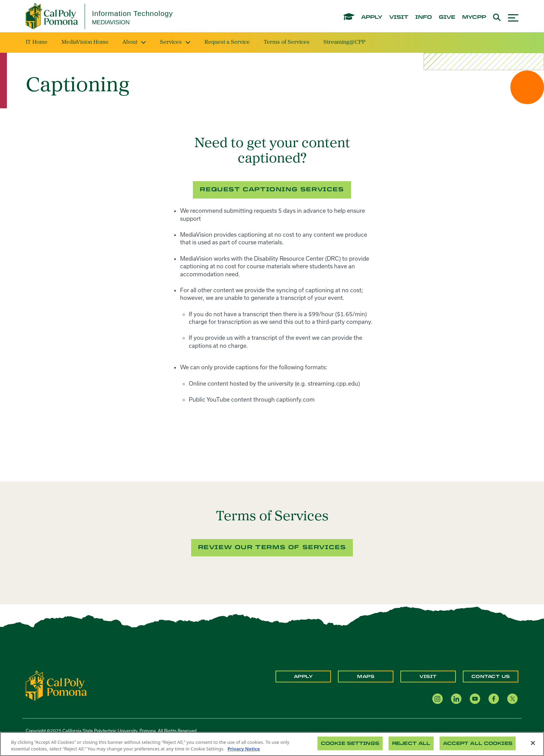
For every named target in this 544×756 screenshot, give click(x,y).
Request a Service (227, 42)
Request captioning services (272, 189)
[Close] (533, 743)
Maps (366, 677)
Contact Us (491, 677)
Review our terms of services (272, 547)
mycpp (474, 17)
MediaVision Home (85, 42)
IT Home (37, 42)
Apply (303, 677)
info (424, 17)
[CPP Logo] (56, 685)
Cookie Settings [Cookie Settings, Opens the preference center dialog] (350, 743)
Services (175, 42)
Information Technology (132, 13)
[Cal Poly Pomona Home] (52, 16)
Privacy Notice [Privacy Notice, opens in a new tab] (244, 749)
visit (399, 17)
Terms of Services (287, 42)
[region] (272, 744)
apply (372, 17)
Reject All (411, 743)
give (447, 17)
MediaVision (111, 22)
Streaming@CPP (344, 42)
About (134, 42)
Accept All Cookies (478, 743)
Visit (428, 677)
